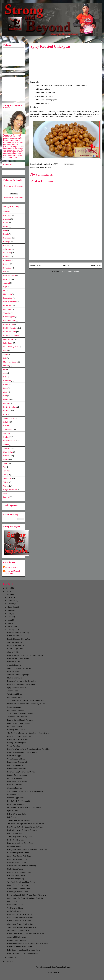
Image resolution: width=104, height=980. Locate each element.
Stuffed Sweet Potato (15, 869)
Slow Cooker (8, 452)
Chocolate (7, 253)
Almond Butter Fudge (15, 765)
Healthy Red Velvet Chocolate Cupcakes (22, 830)
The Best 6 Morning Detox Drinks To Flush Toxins (25, 824)
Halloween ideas (9, 321)
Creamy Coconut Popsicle (17, 743)
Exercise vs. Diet (13, 662)
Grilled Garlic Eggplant (16, 804)
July (9, 614)
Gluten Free (8, 306)
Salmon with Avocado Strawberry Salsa (22, 927)
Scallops (6, 433)
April (10, 623)
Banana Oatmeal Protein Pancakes (20, 720)
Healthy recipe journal (11, 336)
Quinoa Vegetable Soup (16, 846)
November (12, 601)
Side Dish (7, 448)
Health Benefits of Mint (16, 840)
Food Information (10, 302)
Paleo (5, 377)
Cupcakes (7, 260)
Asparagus (7, 215)
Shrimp (6, 445)
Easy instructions (10, 275)
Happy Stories (9, 324)
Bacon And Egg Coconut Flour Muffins (21, 772)
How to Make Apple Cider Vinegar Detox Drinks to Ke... (28, 895)
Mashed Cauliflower (15, 678)
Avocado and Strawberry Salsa (19, 931)
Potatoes (7, 400)
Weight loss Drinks (10, 490)
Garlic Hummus (13, 795)
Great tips (7, 313)
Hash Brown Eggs (14, 756)
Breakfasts (7, 238)
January (11, 957)
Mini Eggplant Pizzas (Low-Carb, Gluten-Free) (24, 808)
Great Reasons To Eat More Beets (20, 918)
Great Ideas (8, 309)
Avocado (7, 219)
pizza (5, 392)
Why (5, 493)
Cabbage (7, 242)
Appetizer (7, 212)
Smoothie (7, 456)
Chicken (6, 245)
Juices (6, 354)
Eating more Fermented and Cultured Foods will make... (28, 850)
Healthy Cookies (13, 671)
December (12, 597)
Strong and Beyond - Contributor (13, 572)
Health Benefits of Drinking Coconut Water (23, 953)
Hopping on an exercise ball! (18, 940)
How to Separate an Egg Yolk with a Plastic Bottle (26, 934)
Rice (5, 414)
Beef (5, 230)
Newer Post (36, 265)
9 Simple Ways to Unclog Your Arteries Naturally (25, 791)
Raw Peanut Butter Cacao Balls (19, 736)
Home (66, 265)
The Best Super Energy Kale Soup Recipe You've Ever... (28, 733)
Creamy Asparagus (14, 707)
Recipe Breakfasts (10, 407)
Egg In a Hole (12, 901)
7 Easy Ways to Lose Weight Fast (20, 837)
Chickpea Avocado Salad (17, 863)
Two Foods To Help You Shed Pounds (21, 882)
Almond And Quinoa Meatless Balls (20, 924)
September (12, 607)
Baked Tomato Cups (15, 636)
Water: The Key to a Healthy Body (20, 668)
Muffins (6, 366)
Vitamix (6, 486)
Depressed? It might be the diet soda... (22, 681)
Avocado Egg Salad (15, 697)
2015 (8, 594)
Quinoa (6, 403)
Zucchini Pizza (13, 691)
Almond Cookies (13, 652)
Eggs (5, 287)
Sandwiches (8, 430)
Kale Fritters (12, 817)
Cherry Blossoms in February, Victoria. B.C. (23, 752)
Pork (5, 396)
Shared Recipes (9, 441)
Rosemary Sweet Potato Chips (19, 633)
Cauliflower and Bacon (16, 908)
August (11, 610)
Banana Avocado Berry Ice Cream (20, 723)
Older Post (96, 265)
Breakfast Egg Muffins (15, 798)
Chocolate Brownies (15, 788)
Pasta (5, 388)
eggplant (6, 283)
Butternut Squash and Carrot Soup (20, 843)
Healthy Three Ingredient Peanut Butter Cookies (25, 655)
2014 (8, 961)
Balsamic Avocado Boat (16, 876)
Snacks (6, 460)
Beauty (6, 227)
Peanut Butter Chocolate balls (18, 885)
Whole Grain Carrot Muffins (17, 782)
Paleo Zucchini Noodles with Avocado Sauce (24, 950)
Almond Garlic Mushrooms (17, 717)
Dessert (6, 264)
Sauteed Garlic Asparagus (17, 775)
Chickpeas (40, 167)
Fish (5, 290)
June (10, 617)
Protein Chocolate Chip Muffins (19, 639)
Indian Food (8, 343)
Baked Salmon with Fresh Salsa (19, 921)
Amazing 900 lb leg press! (17, 937)
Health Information (10, 328)
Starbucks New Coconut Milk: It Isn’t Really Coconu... (27, 704)
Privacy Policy (54, 972)
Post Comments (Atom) (71, 272)
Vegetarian (7, 478)
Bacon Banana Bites (15, 833)
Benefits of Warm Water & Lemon (20, 947)
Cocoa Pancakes (14, 746)
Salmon (6, 426)
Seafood (6, 437)
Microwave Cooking (11, 362)
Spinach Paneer (13, 811)
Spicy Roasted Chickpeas (17, 688)
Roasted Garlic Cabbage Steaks (19, 872)
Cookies (6, 257)
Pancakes (7, 381)
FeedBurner (18, 197)
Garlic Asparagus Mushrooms (18, 853)
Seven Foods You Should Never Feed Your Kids (25, 898)
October (11, 604)
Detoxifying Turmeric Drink (17, 859)
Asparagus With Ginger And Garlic (20, 914)
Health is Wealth (11, 567)
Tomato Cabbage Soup (16, 879)
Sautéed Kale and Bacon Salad (19, 821)
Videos (6, 482)
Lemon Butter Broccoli (15, 645)
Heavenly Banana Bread (16, 730)
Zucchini (6, 497)
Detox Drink (8, 268)
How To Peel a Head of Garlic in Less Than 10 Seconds (28, 944)
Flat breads (7, 294)
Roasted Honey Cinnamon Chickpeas (21, 684)
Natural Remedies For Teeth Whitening (22, 866)
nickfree (52, 967)
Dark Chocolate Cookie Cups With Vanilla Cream (25, 827)
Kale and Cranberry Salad (17, 814)
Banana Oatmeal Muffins (16, 769)
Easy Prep (7, 279)
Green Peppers (9, 317)
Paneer (6, 384)
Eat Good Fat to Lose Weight (18, 658)
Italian (6, 351)
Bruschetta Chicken (15, 727)
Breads (6, 234)
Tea (5, 467)
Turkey (6, 475)
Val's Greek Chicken (15, 694)
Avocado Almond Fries (16, 710)
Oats (5, 369)
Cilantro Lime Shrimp (15, 905)
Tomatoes (7, 471)
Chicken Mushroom (14, 785)
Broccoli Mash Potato (15, 778)
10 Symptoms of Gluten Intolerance (20, 714)
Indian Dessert (9, 339)
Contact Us (7, 165)
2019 (8, 591)
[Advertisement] (14, 88)
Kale (5, 358)
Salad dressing (9, 418)
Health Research (10, 332)
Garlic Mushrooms (14, 911)
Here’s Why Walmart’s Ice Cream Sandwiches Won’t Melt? (29, 749)
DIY (5, 272)
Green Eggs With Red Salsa (18, 892)
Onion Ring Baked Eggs (16, 759)
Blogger (68, 967)
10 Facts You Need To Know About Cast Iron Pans (26, 701)
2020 (8, 588)
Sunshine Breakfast (15, 642)
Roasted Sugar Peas (15, 649)
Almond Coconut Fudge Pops (18, 675)
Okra (5, 373)
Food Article (8, 298)
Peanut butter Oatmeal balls (18, 762)
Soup (5, 463)
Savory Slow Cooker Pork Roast (19, 856)
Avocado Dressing (14, 665)
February (11, 630)
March (10, 626)
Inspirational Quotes (11, 347)
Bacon (6, 223)
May (10, 620)
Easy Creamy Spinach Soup (18, 739)
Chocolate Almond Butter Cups (19, 888)
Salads (6, 422)
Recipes (48, 167)
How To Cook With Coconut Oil (19, 801)
